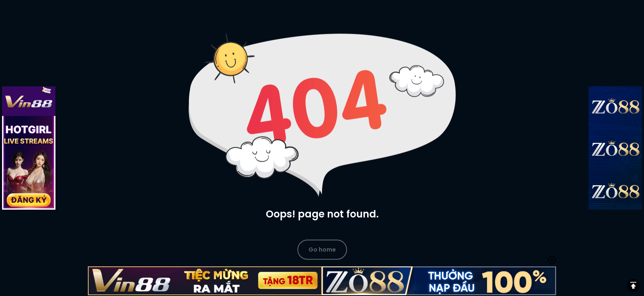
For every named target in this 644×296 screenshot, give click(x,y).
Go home (322, 249)
